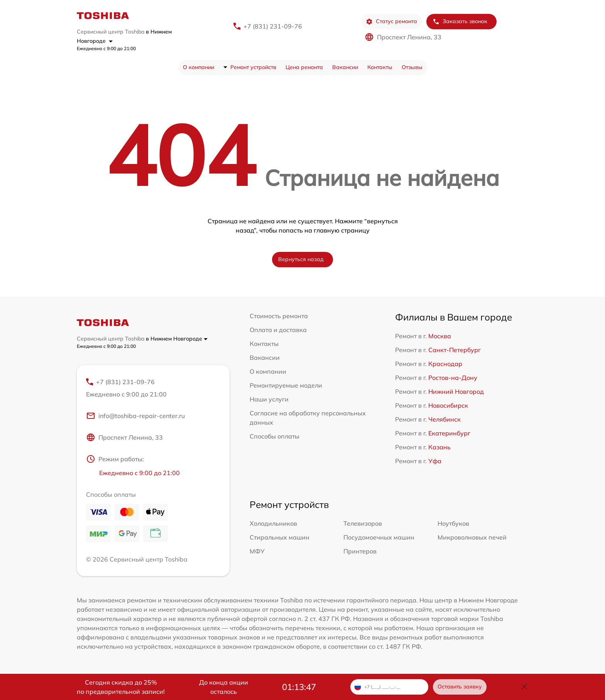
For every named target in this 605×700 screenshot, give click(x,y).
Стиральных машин (280, 537)
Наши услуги (269, 399)
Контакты (380, 67)
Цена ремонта (304, 67)
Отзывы (412, 67)
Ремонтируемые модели (286, 385)
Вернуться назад (301, 259)
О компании (199, 67)
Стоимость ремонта (279, 316)
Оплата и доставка (278, 330)
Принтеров (360, 551)
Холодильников (273, 523)
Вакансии (345, 67)
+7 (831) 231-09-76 (273, 26)
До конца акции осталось (224, 687)
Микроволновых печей (472, 537)
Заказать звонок (460, 21)
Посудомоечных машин (379, 537)
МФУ (257, 551)
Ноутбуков (453, 523)
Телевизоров (363, 523)
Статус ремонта (391, 21)
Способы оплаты (275, 436)
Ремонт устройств (253, 67)
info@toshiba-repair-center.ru (135, 416)
